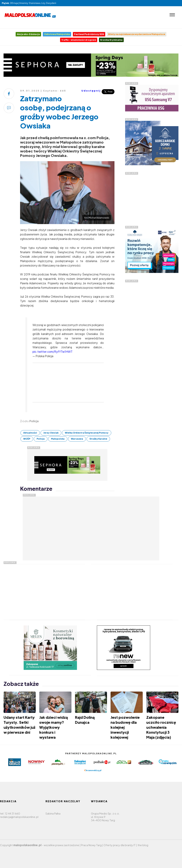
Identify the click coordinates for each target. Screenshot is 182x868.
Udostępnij (91, 91)
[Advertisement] (152, 336)
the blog (143, 845)
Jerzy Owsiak (51, 433)
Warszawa (77, 439)
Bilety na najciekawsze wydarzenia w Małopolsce (137, 34)
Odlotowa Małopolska (57, 34)
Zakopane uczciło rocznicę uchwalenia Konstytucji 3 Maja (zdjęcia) (161, 727)
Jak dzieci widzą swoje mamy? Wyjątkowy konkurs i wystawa (54, 727)
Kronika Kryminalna (111, 40)
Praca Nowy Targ (91, 845)
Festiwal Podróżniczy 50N (89, 34)
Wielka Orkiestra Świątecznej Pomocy (87, 433)
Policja (41, 439)
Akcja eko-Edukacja (28, 34)
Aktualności (30, 433)
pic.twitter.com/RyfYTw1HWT (53, 352)
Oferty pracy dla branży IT (120, 845)
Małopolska (58, 439)
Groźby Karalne (98, 439)
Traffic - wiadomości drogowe (79, 40)
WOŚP (27, 439)
